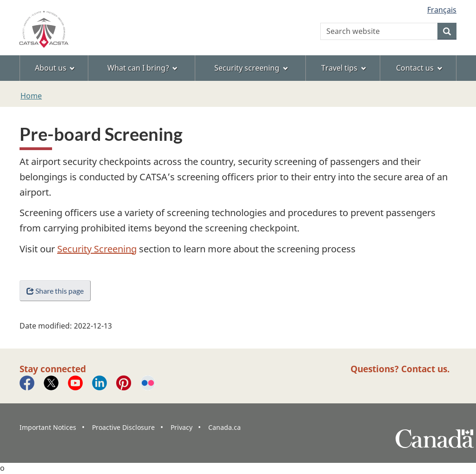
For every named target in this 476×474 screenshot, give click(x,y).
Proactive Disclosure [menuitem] (123, 427)
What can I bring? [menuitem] (143, 68)
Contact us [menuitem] (419, 68)
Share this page (55, 291)
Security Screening (97, 249)
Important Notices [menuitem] (48, 427)
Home (31, 96)
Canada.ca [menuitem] (225, 427)
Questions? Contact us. (400, 369)
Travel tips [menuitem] (344, 68)
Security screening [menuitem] (251, 68)
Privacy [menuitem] (182, 427)
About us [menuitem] (55, 68)
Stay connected (53, 369)
